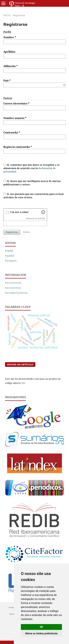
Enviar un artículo (20, 364)
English (9, 251)
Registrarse (12, 232)
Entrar (26, 232)
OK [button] (41, 627)
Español (10, 256)
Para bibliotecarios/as (16, 293)
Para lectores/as (13, 283)
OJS (23, 383)
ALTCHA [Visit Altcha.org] (41, 219)
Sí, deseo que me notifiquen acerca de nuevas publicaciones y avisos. (32, 183)
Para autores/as (13, 288)
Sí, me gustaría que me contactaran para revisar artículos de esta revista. (34, 196)
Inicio (7, 15)
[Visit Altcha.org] (43, 213)
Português (11, 261)
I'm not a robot (19, 212)
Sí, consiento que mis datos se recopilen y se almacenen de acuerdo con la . (32, 168)
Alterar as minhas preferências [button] (41, 633)
